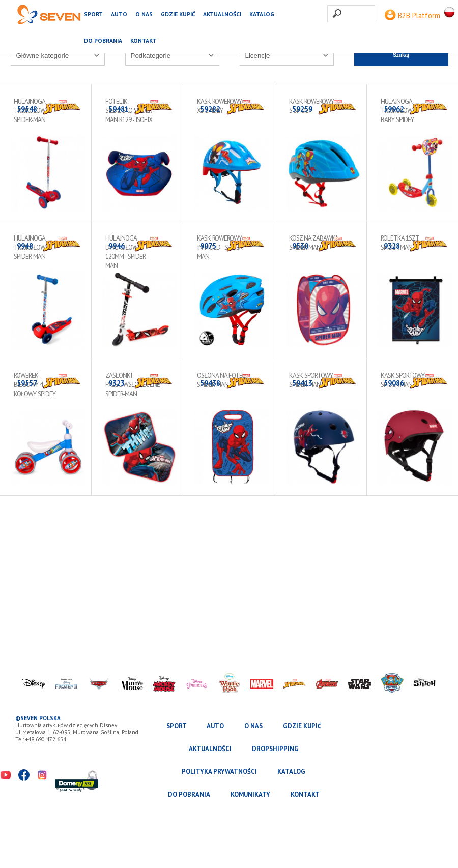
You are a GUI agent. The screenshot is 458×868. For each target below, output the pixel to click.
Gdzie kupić (178, 14)
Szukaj (401, 55)
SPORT (93, 14)
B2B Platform (412, 16)
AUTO (119, 14)
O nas (144, 14)
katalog (262, 14)
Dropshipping (275, 749)
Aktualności (222, 14)
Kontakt (143, 40)
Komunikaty (250, 795)
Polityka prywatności (219, 772)
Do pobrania (103, 40)
